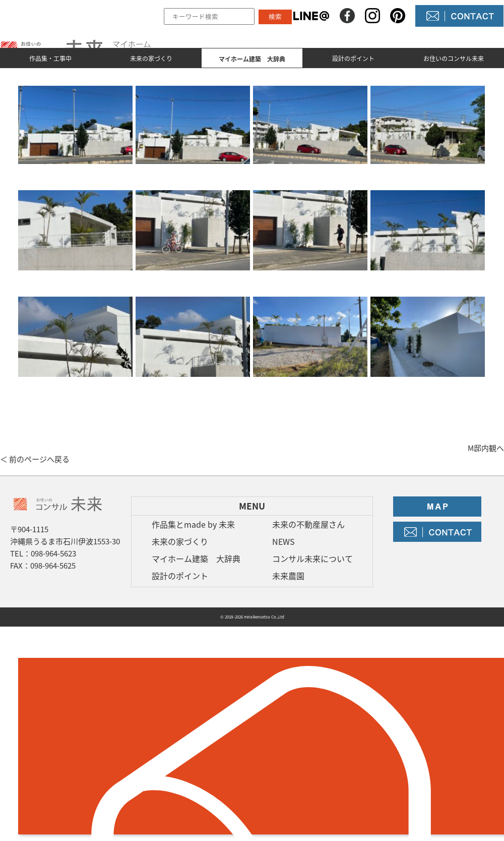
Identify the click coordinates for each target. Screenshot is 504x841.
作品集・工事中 (50, 59)
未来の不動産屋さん (308, 524)
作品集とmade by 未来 (193, 524)
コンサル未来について (312, 558)
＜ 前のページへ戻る (35, 459)
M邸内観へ (486, 448)
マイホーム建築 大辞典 (196, 558)
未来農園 (288, 576)
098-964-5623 (53, 553)
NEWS (283, 541)
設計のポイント (353, 59)
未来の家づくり (151, 59)
